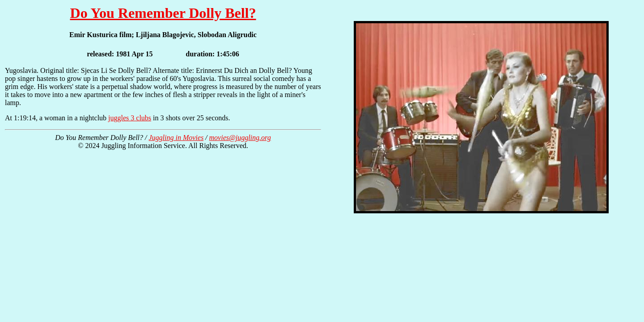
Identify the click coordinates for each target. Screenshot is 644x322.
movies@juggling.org (240, 138)
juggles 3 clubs (130, 118)
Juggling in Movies (176, 138)
